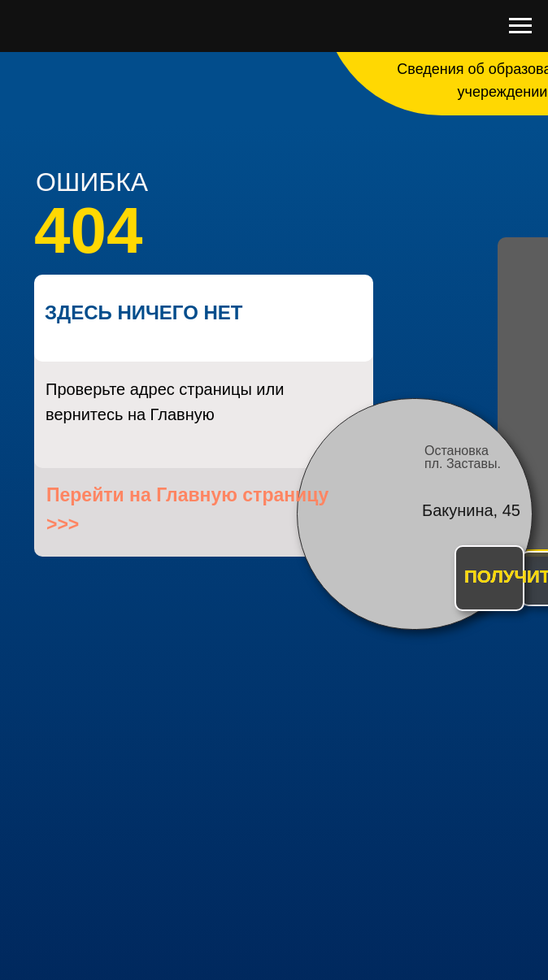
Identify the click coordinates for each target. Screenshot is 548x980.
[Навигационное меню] (520, 26)
